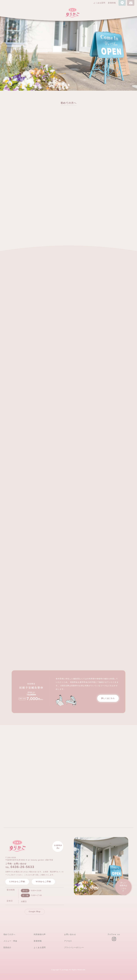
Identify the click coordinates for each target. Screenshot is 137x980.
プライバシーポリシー (74, 947)
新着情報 (112, 3)
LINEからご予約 (17, 882)
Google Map (35, 912)
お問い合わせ (70, 934)
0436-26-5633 (22, 867)
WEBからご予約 (43, 882)
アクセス (68, 941)
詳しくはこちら (108, 698)
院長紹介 (7, 947)
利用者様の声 (40, 934)
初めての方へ (9, 934)
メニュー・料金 (10, 941)
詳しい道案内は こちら (123, 887)
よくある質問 (99, 3)
